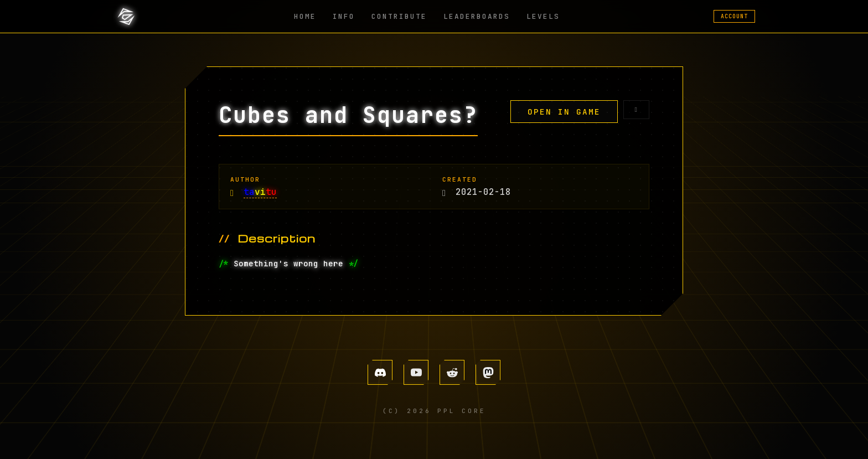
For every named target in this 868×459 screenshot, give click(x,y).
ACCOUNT (734, 16)
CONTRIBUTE (399, 16)
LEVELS (543, 16)
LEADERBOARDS (477, 16)
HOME (305, 16)
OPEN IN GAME (564, 112)
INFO (344, 16)
